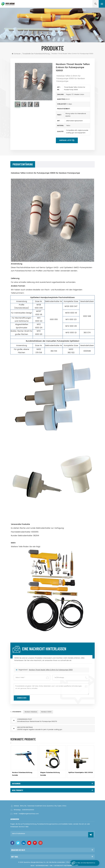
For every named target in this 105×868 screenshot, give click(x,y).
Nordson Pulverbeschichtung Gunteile (22, 774)
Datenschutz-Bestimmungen (64, 866)
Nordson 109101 (46, 712)
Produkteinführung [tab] (23, 164)
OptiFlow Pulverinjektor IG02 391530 (81, 773)
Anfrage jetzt (65, 140)
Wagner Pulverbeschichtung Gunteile (50, 774)
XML (51, 866)
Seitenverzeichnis (42, 866)
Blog (32, 866)
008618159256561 (28, 810)
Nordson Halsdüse (31, 712)
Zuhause (16, 54)
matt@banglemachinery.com (29, 814)
